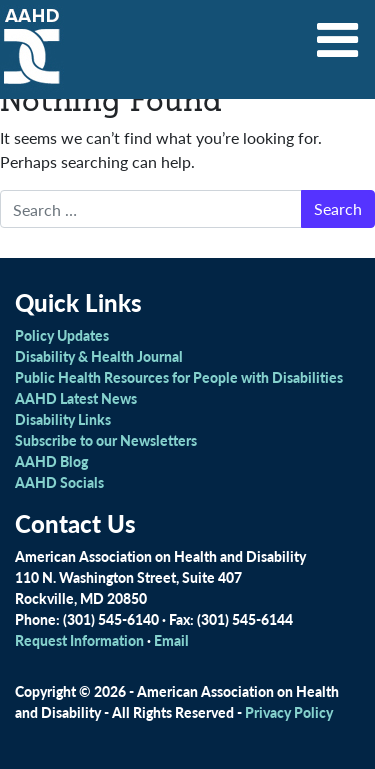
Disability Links (63, 419)
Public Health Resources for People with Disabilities (179, 377)
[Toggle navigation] (338, 33)
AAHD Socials (59, 482)
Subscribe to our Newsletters (106, 440)
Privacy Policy (289, 712)
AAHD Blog (51, 461)
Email (171, 640)
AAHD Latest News (76, 398)
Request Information (79, 640)
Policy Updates (62, 335)
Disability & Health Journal (99, 356)
